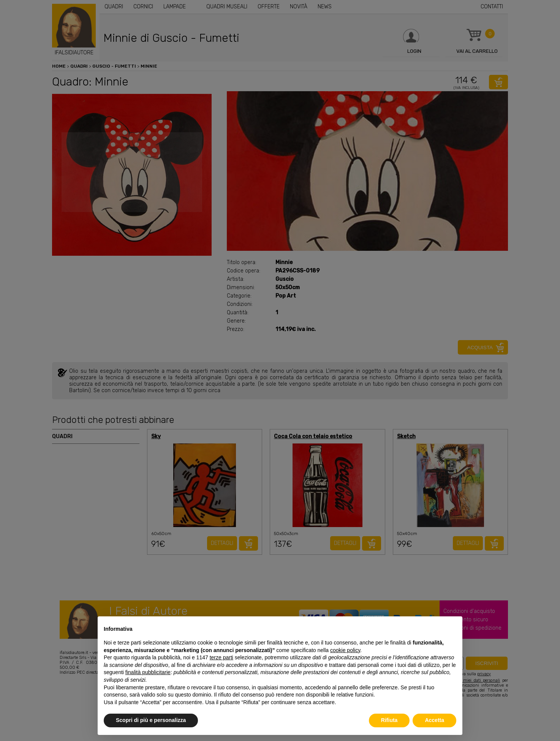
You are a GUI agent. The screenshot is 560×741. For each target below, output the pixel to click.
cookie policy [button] (345, 650)
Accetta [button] (434, 720)
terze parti (221, 657)
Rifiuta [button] (389, 720)
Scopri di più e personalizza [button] (151, 720)
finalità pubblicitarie (148, 672)
